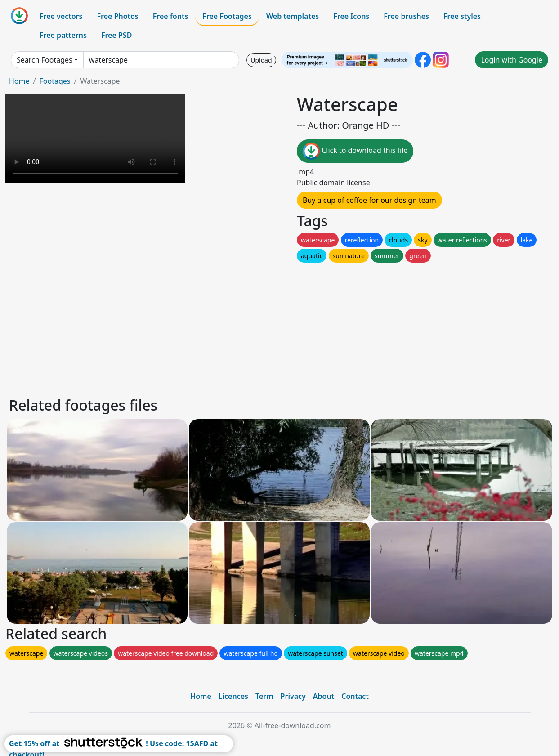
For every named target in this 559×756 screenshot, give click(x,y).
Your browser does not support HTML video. (95, 139)
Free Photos (117, 16)
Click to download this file (355, 151)
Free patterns (63, 35)
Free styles (462, 16)
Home (19, 81)
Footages (55, 81)
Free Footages (227, 16)
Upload (261, 60)
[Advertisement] (278, 327)
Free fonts (171, 16)
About (324, 696)
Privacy (293, 696)
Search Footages (45, 60)
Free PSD (116, 35)
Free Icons (351, 16)
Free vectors (61, 16)
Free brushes (406, 16)
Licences (233, 696)
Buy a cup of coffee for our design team (369, 200)
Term (264, 696)
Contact (355, 696)
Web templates (293, 16)
